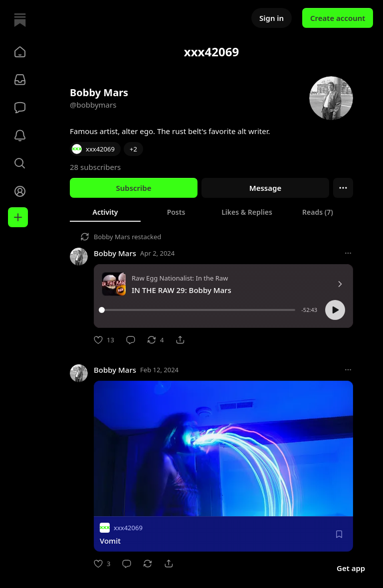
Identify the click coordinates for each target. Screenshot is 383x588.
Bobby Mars (112, 237)
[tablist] (211, 212)
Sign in (272, 18)
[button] (20, 52)
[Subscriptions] (20, 80)
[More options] (348, 253)
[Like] (104, 340)
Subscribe (133, 188)
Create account (338, 18)
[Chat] (20, 108)
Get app (351, 568)
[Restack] (155, 340)
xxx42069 (128, 528)
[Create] (18, 217)
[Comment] (131, 340)
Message (265, 188)
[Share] (180, 340)
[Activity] (20, 136)
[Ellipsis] (343, 188)
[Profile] (20, 191)
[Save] (339, 534)
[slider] (198, 310)
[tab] (105, 212)
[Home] (20, 20)
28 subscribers (95, 167)
